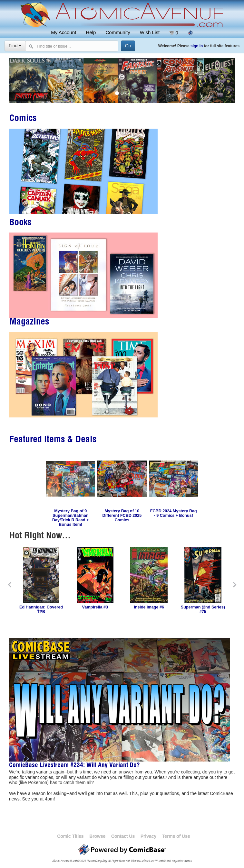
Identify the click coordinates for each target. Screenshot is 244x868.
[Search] (128, 46)
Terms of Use (176, 836)
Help (91, 32)
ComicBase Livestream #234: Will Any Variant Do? (74, 766)
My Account (63, 32)
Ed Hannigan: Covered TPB (41, 609)
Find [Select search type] (15, 46)
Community (118, 32)
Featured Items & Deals (53, 440)
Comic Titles (70, 836)
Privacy (148, 836)
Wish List (150, 32)
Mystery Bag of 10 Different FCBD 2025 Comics (122, 516)
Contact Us (123, 836)
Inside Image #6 (149, 607)
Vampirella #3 (95, 607)
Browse (97, 836)
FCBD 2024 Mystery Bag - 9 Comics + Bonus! (174, 513)
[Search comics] (72, 46)
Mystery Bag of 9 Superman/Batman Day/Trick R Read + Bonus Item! (71, 518)
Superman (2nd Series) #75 (203, 609)
